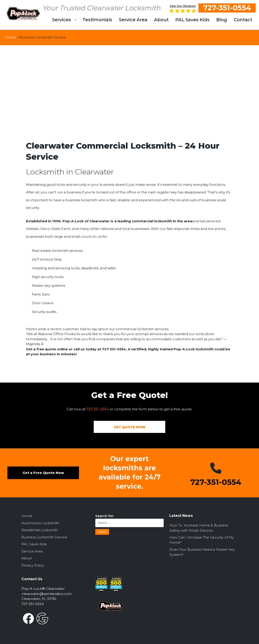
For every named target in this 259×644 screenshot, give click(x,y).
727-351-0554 (227, 8)
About (27, 558)
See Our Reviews (183, 9)
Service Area (32, 551)
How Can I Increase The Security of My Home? (202, 540)
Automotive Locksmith (40, 523)
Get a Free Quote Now (43, 473)
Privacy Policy (33, 565)
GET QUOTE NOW (130, 427)
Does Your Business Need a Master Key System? (202, 552)
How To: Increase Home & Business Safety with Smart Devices (199, 528)
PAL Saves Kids (34, 544)
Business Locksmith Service (44, 537)
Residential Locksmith (40, 530)
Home (11, 37)
